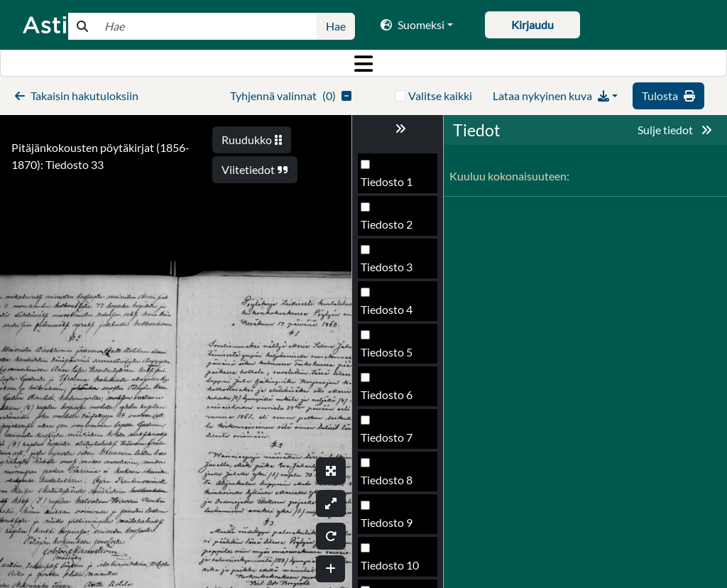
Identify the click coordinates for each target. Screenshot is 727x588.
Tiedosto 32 (390, 314)
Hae (336, 26)
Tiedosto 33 (390, 356)
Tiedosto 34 (390, 399)
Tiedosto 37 (390, 527)
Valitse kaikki (440, 96)
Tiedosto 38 (390, 569)
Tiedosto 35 (390, 441)
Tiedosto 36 (390, 484)
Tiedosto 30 (390, 228)
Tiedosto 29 (390, 186)
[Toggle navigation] (363, 63)
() (291, 96)
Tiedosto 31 (390, 271)
